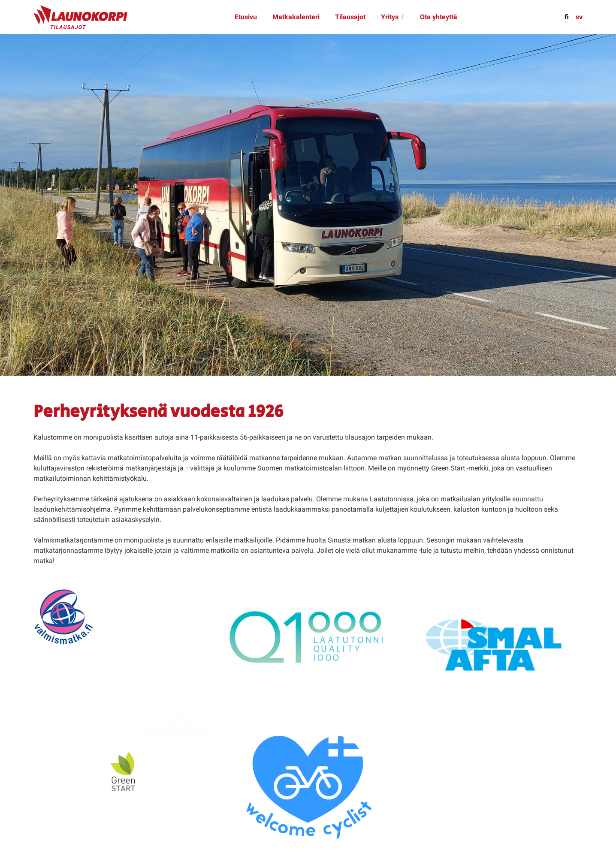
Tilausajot (350, 17)
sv (579, 17)
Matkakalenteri (296, 17)
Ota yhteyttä (439, 17)
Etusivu (246, 17)
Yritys (390, 17)
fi (567, 17)
